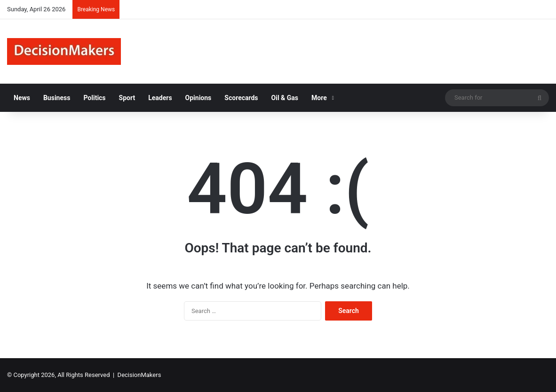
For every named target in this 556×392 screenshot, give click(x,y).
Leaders (160, 98)
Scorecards (241, 98)
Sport (127, 98)
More (319, 98)
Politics (94, 98)
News (22, 98)
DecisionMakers (139, 375)
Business (57, 98)
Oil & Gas (285, 98)
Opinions (199, 98)
